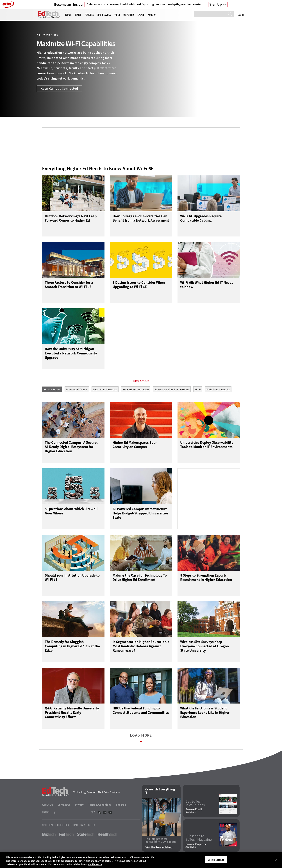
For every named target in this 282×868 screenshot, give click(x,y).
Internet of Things (77, 390)
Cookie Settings (216, 860)
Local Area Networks (105, 390)
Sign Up (216, 4)
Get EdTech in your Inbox (195, 805)
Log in (241, 15)
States (78, 15)
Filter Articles (141, 381)
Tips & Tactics (104, 15)
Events (141, 15)
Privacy (79, 806)
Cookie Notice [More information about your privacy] (95, 864)
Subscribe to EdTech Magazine (199, 839)
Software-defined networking (172, 390)
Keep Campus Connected (59, 89)
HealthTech (107, 836)
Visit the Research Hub (159, 849)
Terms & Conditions (100, 806)
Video (117, 15)
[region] (141, 860)
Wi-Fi (198, 390)
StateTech (86, 836)
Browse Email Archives (194, 813)
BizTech (49, 836)
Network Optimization (136, 390)
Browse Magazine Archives (196, 847)
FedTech (66, 836)
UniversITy (129, 15)
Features (89, 15)
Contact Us (64, 806)
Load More (141, 741)
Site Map (121, 806)
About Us (47, 806)
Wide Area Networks (218, 390)
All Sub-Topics (52, 390)
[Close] (276, 860)
